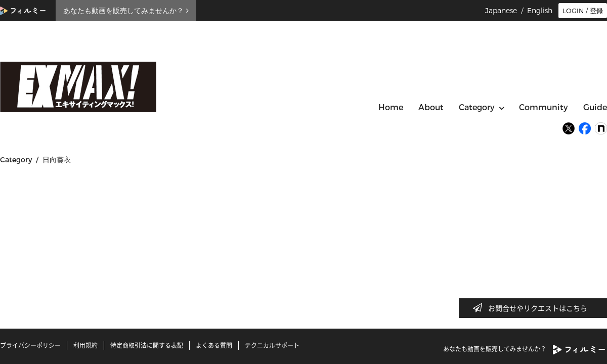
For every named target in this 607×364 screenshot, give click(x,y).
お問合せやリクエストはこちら (533, 308)
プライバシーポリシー (30, 345)
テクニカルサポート (272, 345)
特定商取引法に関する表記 (147, 345)
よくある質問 (214, 345)
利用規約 (85, 345)
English (540, 11)
